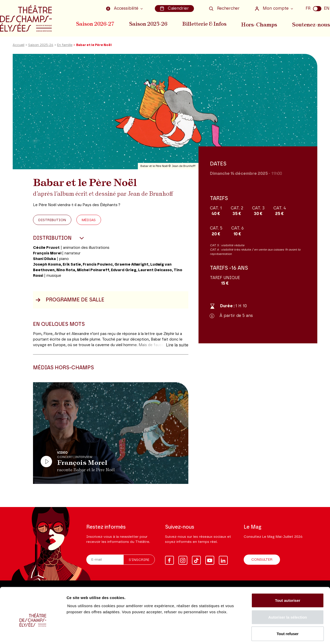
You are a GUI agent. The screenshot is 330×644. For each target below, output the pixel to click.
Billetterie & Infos (205, 24)
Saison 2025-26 (149, 24)
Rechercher (224, 8)
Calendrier (175, 8)
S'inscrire (139, 560)
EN (327, 8)
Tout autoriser (288, 577)
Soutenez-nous (311, 24)
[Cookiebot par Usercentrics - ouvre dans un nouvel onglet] (33, 634)
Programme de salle (70, 302)
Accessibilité (124, 8)
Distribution (52, 222)
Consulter (262, 560)
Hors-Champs (260, 24)
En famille (65, 47)
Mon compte (272, 8)
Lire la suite (177, 347)
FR (308, 8)
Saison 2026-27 (95, 24)
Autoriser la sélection (288, 594)
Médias (89, 222)
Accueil (19, 47)
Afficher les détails (280, 634)
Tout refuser (288, 611)
